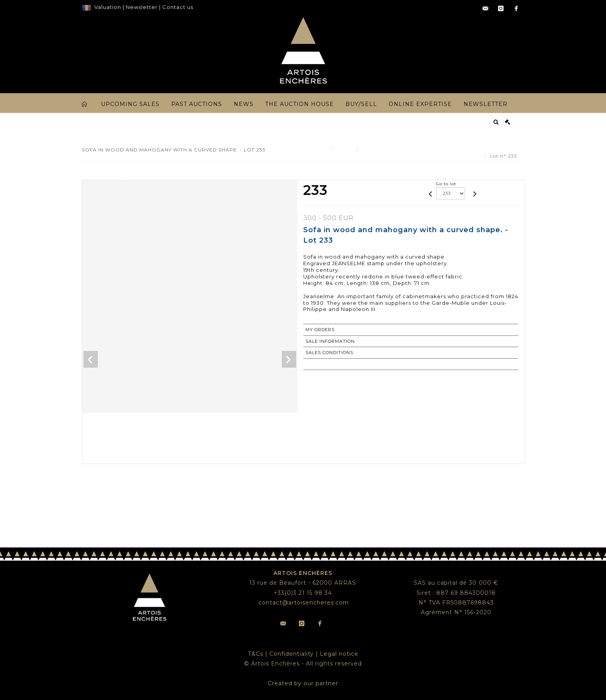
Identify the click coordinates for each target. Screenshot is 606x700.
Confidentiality (292, 654)
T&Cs (256, 654)
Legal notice (339, 654)
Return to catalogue (336, 364)
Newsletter (141, 7)
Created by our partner (303, 683)
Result (345, 149)
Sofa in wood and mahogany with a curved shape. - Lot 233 (440, 149)
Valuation (108, 7)
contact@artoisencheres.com (304, 603)
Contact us (178, 7)
